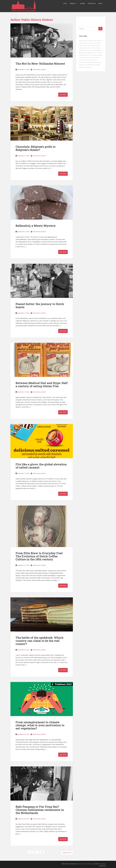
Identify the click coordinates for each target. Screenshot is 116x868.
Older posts (67, 853)
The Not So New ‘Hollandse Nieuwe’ (40, 64)
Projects (73, 3)
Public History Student (39, 70)
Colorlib (96, 864)
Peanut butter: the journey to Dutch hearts (40, 306)
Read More (63, 95)
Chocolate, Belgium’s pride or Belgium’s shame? (36, 148)
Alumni (82, 3)
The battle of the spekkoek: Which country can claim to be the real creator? (40, 641)
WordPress (102, 866)
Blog (65, 3)
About (100, 3)
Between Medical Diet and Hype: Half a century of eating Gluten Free (42, 385)
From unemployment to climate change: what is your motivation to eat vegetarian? (40, 725)
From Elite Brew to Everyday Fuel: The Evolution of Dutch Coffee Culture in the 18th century (39, 556)
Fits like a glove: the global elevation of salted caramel (41, 466)
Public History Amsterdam (69, 864)
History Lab (92, 3)
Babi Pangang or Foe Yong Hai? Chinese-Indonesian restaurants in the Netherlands (40, 810)
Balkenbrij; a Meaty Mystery (36, 226)
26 (42, 852)
